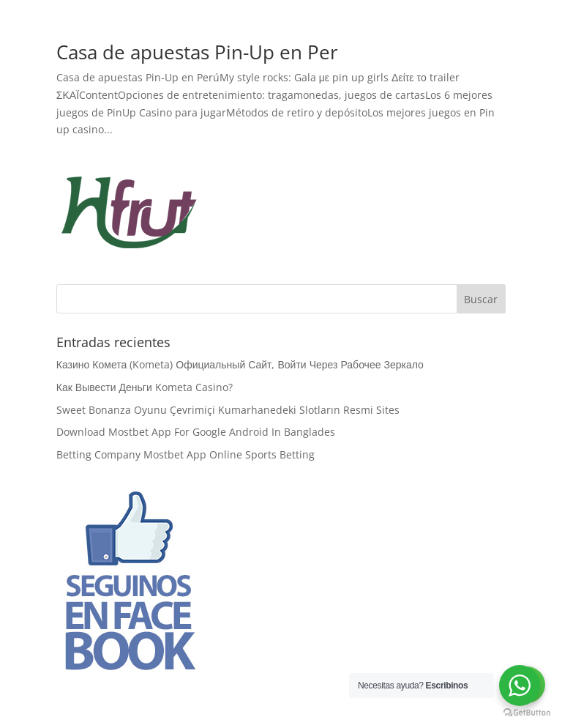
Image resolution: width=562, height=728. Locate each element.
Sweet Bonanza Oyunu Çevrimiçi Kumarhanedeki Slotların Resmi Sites (228, 410)
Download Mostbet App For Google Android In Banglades (196, 432)
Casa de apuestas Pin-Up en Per (197, 52)
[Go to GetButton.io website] (527, 713)
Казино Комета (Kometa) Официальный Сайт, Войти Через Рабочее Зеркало (240, 364)
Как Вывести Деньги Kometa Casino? (145, 387)
